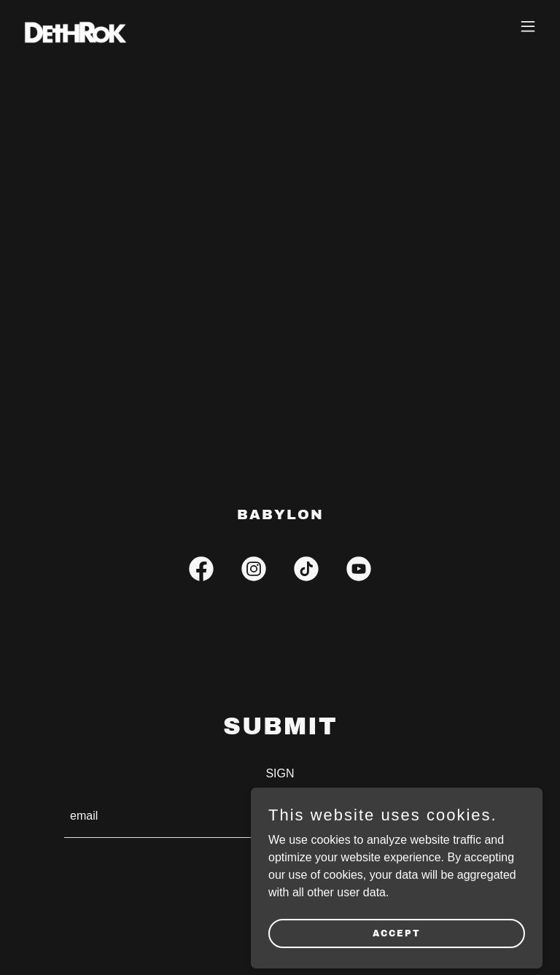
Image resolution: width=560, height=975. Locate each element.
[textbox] (223, 817)
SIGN (448, 818)
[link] (75, 26)
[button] (528, 26)
